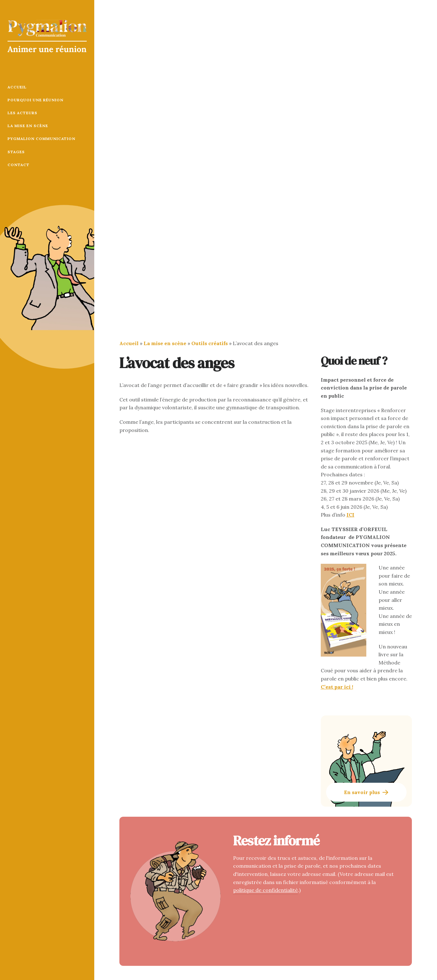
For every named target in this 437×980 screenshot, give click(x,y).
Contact (19, 165)
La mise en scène (28, 126)
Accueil (17, 87)
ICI (350, 515)
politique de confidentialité (265, 890)
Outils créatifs (210, 343)
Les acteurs (22, 113)
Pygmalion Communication (41, 139)
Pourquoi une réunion (36, 100)
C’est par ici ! (337, 687)
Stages (16, 152)
